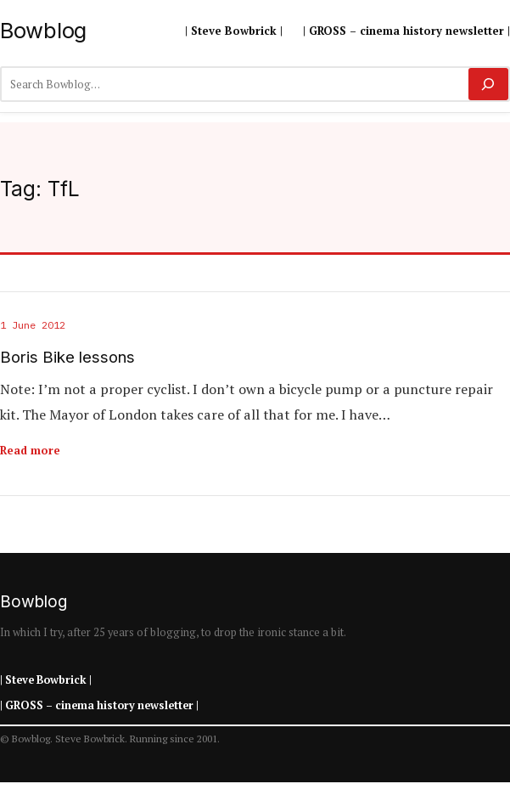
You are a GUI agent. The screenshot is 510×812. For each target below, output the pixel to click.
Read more (30, 450)
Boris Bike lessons (67, 358)
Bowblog (43, 30)
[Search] (488, 84)
